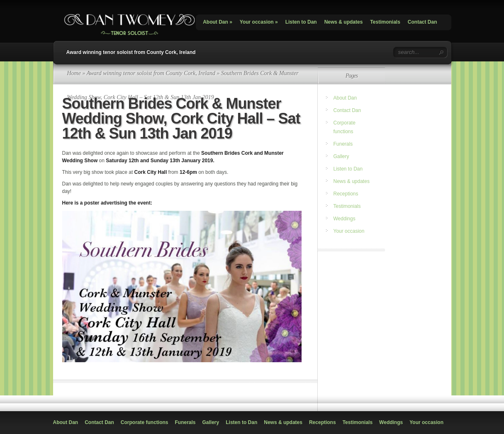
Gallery (341, 156)
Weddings (345, 219)
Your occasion (259, 22)
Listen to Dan (301, 22)
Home (74, 73)
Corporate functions (145, 422)
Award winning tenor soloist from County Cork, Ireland (131, 52)
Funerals (343, 144)
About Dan (218, 22)
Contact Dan (422, 22)
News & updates (344, 22)
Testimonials (385, 22)
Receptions (346, 194)
